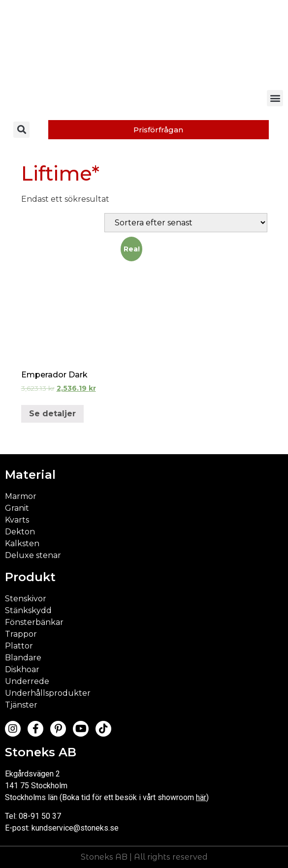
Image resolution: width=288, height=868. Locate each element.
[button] (275, 98)
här (201, 797)
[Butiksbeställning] (186, 223)
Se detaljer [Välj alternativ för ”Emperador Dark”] (52, 414)
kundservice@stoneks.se (75, 828)
